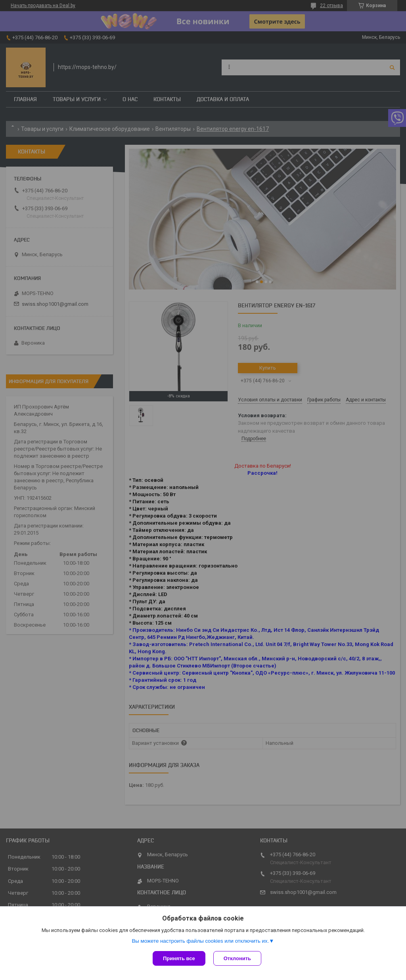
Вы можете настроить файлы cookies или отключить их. (200, 941)
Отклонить (237, 958)
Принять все (179, 958)
